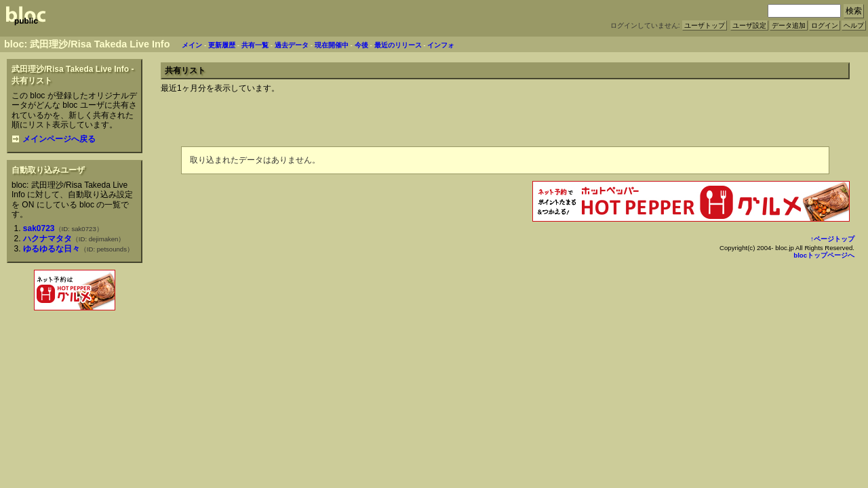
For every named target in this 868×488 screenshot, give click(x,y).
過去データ (292, 45)
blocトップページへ (824, 255)
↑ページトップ (832, 239)
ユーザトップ (705, 25)
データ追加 (789, 25)
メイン (192, 45)
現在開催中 (332, 45)
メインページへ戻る (54, 139)
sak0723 (39, 228)
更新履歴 (222, 45)
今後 (361, 45)
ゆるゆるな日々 (52, 249)
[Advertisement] (75, 343)
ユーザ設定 (749, 25)
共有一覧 (255, 45)
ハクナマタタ (47, 239)
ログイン (825, 25)
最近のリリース (398, 45)
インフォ (441, 45)
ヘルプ (854, 25)
